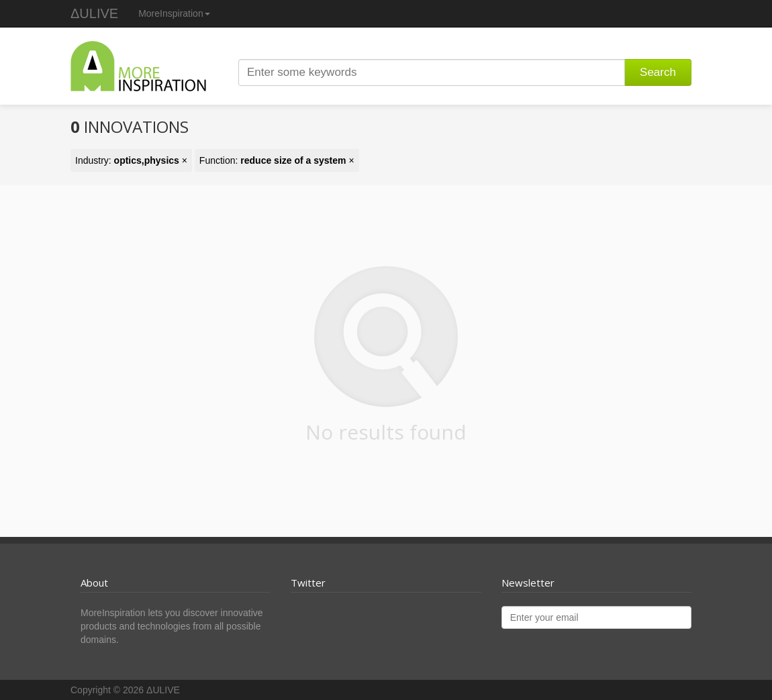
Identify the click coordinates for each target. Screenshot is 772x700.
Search (658, 72)
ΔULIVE (94, 13)
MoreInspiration (174, 13)
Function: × (277, 160)
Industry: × (131, 160)
